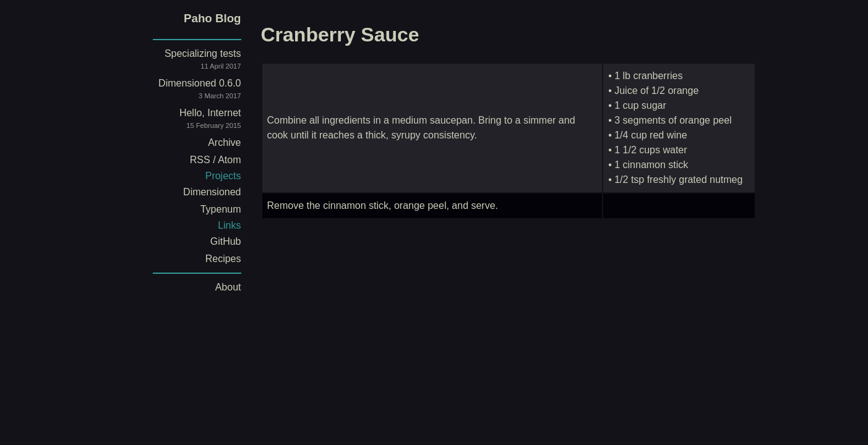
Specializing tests (187, 61)
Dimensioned (212, 192)
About (228, 287)
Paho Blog (212, 18)
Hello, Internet (187, 121)
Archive (224, 142)
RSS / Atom (216, 160)
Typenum (221, 209)
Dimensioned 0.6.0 (187, 91)
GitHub (226, 241)
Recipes (223, 259)
